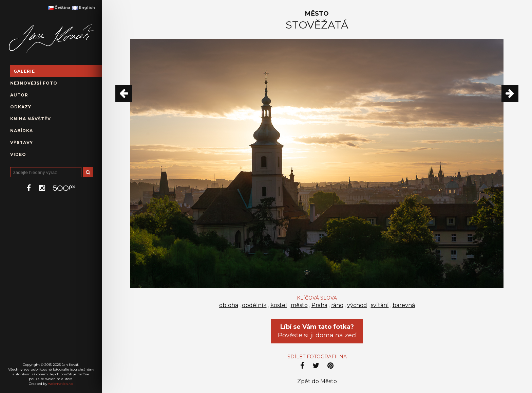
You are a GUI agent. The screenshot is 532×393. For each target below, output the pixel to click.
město (299, 305)
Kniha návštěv (31, 119)
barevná (404, 305)
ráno (337, 305)
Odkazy (21, 107)
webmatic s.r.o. (61, 384)
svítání (380, 305)
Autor (19, 95)
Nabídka (22, 131)
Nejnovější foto (34, 83)
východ (357, 305)
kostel (279, 305)
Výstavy (22, 142)
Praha (319, 305)
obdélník (254, 305)
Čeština (59, 7)
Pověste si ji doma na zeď (317, 331)
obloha (229, 305)
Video (18, 154)
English (84, 7)
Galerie (24, 71)
